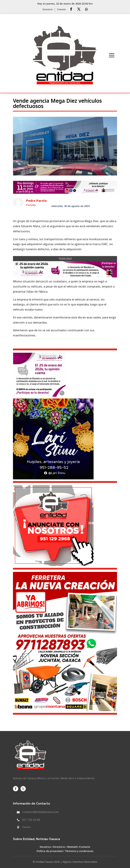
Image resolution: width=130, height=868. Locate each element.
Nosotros (45, 847)
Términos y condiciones (79, 851)
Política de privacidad (50, 851)
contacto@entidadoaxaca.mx (40, 812)
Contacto (61, 10)
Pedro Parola (36, 201)
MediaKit (73, 847)
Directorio (48, 10)
